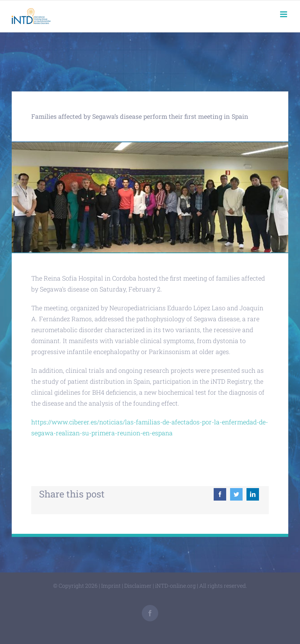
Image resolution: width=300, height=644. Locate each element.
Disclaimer (138, 586)
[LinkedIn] (253, 494)
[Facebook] (220, 494)
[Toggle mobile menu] (284, 14)
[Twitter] (236, 494)
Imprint (111, 586)
